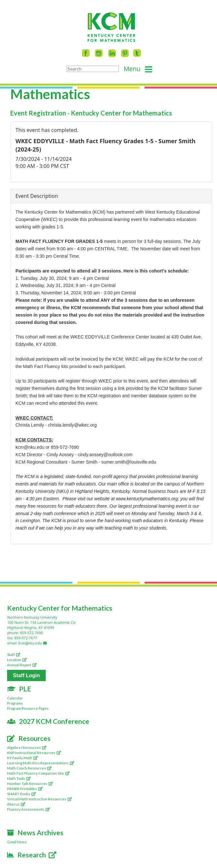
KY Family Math (22, 758)
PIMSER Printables (25, 789)
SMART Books (21, 794)
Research (32, 855)
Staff (14, 655)
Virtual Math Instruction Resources (39, 799)
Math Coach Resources (29, 768)
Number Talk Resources (30, 784)
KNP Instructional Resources (34, 753)
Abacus (16, 804)
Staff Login (26, 675)
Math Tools (19, 778)
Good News (17, 842)
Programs (15, 703)
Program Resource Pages (28, 708)
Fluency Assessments (28, 809)
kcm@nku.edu (33, 643)
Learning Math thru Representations (41, 763)
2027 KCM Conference (48, 721)
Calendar (15, 698)
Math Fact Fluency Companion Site (38, 773)
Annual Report (22, 665)
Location (17, 660)
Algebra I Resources (27, 748)
